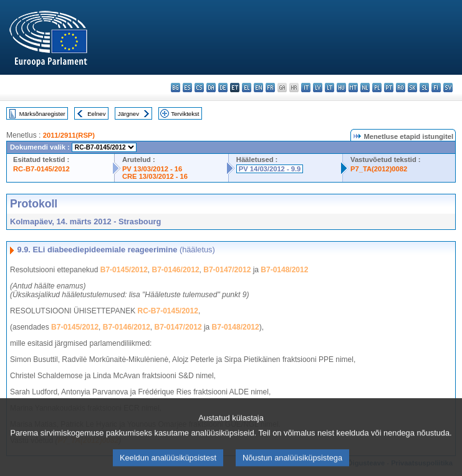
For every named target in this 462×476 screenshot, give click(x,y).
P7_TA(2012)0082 (379, 169)
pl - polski (377, 88)
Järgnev (128, 114)
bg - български (176, 88)
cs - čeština (199, 88)
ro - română (401, 88)
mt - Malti (353, 88)
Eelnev (96, 114)
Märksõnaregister (42, 114)
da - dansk (211, 88)
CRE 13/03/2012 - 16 (155, 176)
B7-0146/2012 (176, 270)
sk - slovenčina (412, 88)
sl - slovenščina (424, 88)
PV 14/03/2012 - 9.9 (270, 169)
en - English (258, 88)
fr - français (270, 88)
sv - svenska (448, 88)
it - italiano (306, 88)
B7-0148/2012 (284, 270)
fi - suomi (436, 88)
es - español (187, 88)
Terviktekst (185, 114)
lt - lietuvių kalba (330, 88)
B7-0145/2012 (124, 270)
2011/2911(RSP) (69, 135)
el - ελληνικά (247, 88)
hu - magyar (341, 88)
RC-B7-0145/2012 (41, 169)
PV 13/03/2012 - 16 (152, 169)
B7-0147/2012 (227, 270)
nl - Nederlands (365, 88)
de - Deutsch (223, 88)
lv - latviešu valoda (318, 88)
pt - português (389, 88)
